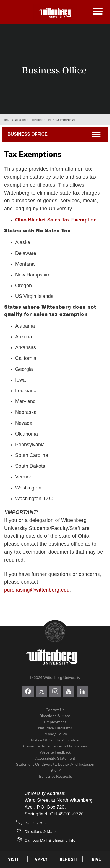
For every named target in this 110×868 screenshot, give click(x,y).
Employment (55, 722)
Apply (41, 859)
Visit (14, 859)
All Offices (22, 120)
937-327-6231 (37, 823)
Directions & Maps (55, 716)
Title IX (55, 770)
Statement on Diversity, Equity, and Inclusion (55, 764)
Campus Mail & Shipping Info (50, 840)
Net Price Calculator (55, 728)
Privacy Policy (55, 734)
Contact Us (55, 710)
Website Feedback (55, 752)
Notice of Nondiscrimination (55, 740)
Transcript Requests (55, 777)
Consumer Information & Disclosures (55, 746)
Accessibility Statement (55, 758)
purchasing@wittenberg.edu (37, 590)
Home (7, 120)
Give (96, 859)
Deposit (69, 859)
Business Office (42, 120)
